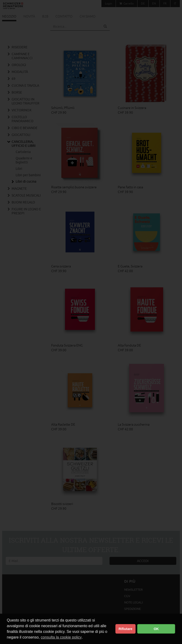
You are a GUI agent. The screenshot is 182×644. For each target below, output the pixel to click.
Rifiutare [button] (125, 629)
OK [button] (156, 629)
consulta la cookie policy (61, 637)
